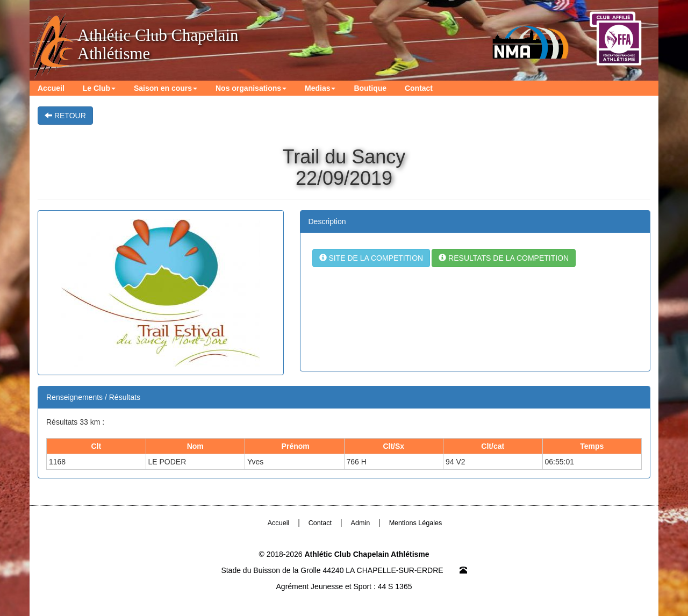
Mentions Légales (416, 523)
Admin (361, 523)
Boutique (370, 88)
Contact (419, 88)
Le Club (99, 88)
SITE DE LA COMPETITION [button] (371, 258)
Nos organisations (251, 88)
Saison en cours (166, 88)
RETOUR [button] (65, 116)
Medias (320, 88)
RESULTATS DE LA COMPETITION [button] (504, 258)
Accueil (51, 88)
